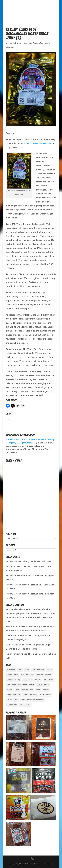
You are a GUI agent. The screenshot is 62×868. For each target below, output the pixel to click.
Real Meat (44, 43)
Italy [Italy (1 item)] (31, 680)
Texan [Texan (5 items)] (16, 700)
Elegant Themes (26, 864)
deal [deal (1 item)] (28, 675)
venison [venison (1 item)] (28, 705)
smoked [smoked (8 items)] (46, 690)
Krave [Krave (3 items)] (51, 680)
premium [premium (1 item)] (25, 690)
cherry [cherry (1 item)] (16, 675)
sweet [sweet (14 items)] (42, 695)
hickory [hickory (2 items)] (18, 680)
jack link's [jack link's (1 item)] (38, 680)
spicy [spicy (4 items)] (20, 695)
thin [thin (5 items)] (21, 705)
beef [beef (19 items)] (33, 670)
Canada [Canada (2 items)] (9, 675)
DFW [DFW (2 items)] (33, 675)
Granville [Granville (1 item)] (10, 680)
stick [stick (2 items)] (26, 695)
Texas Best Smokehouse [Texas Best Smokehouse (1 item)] (36, 700)
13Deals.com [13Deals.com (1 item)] (11, 670)
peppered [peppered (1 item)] (10, 690)
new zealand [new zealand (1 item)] (23, 685)
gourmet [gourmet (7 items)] (48, 675)
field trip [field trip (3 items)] (40, 675)
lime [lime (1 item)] (8, 685)
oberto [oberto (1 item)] (32, 685)
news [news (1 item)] (14, 685)
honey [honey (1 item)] (25, 680)
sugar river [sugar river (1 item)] (34, 695)
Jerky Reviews (34, 43)
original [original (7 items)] (39, 685)
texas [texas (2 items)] (23, 700)
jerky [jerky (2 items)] (45, 680)
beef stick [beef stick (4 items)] (41, 670)
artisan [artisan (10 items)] (20, 670)
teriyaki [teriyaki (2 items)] (9, 700)
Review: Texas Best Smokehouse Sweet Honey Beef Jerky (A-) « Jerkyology (30, 441)
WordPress (48, 864)
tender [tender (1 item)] (49, 695)
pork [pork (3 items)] (17, 690)
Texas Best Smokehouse (39, 143)
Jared (10, 43)
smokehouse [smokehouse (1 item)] (11, 695)
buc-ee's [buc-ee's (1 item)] (49, 670)
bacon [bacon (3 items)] (27, 670)
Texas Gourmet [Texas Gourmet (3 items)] (12, 705)
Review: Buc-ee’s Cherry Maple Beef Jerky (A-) (28, 561)
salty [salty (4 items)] (32, 690)
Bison (26, 43)
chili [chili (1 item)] (22, 675)
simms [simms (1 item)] (38, 690)
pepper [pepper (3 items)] (47, 685)
